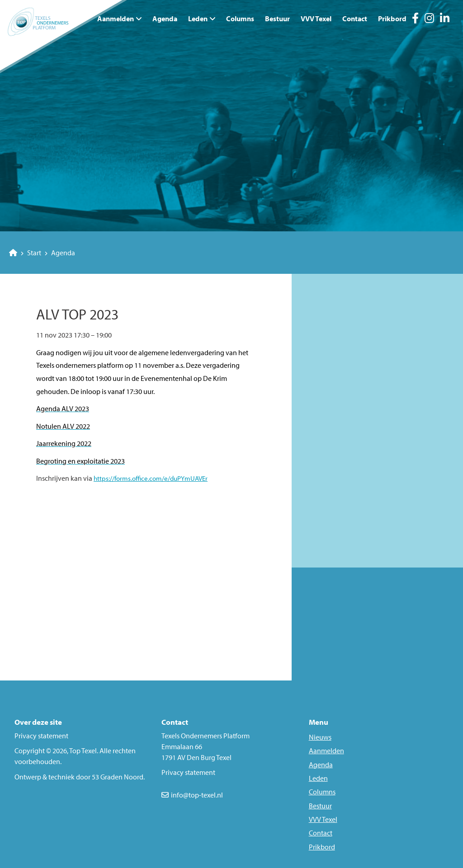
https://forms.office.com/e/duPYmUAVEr (151, 478)
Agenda (165, 19)
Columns (240, 19)
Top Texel (83, 751)
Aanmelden (326, 751)
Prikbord (392, 19)
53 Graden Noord (118, 777)
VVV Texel (316, 19)
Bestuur (277, 19)
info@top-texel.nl (197, 795)
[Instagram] (429, 19)
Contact (355, 19)
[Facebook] (415, 19)
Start (25, 253)
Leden (198, 19)
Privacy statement (41, 736)
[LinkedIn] (445, 19)
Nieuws (320, 737)
